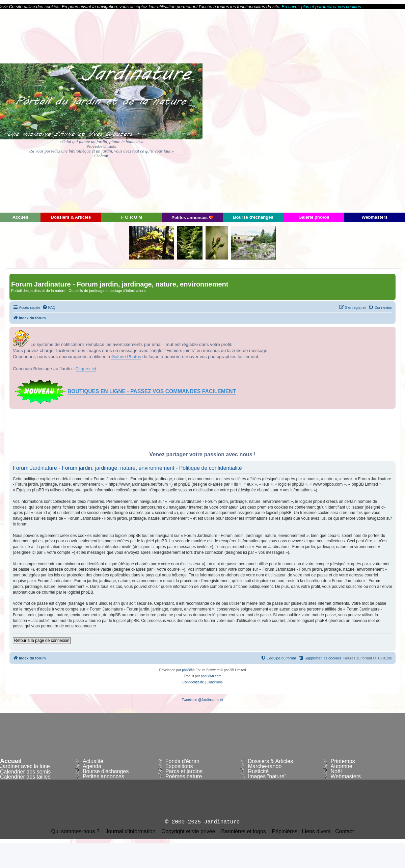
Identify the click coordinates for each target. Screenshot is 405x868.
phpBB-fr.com (211, 676)
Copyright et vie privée (188, 832)
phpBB (187, 670)
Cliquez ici (86, 369)
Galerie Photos (126, 357)
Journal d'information (131, 832)
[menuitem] (49, 307)
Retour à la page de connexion (42, 641)
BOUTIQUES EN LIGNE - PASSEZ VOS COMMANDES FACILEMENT (152, 391)
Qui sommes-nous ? (75, 832)
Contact (344, 832)
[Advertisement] (344, 110)
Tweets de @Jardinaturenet (202, 700)
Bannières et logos (244, 832)
